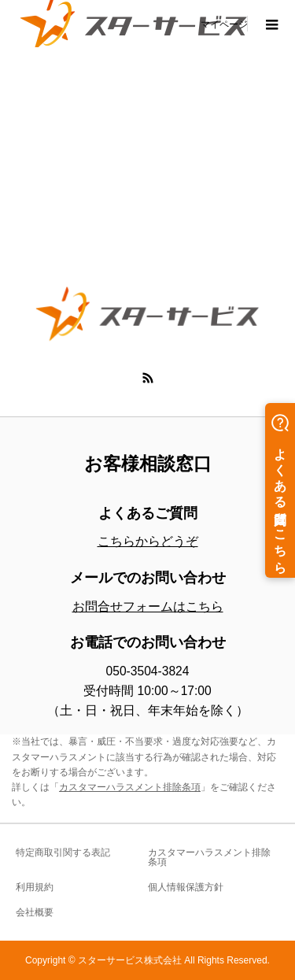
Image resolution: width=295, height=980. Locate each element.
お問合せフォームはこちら (148, 606)
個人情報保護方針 (186, 887)
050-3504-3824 (148, 671)
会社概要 (35, 912)
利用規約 (35, 887)
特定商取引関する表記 (63, 852)
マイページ (224, 24)
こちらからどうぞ (148, 541)
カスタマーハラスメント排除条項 (130, 787)
